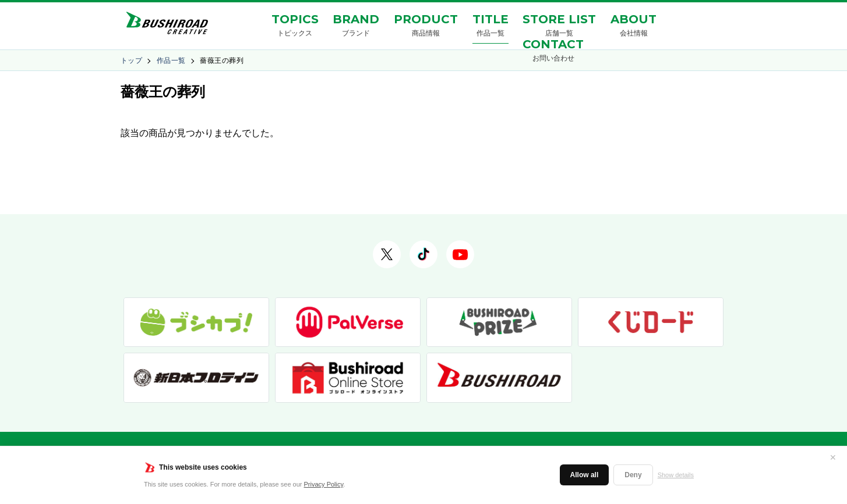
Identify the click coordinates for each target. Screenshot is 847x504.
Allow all (585, 475)
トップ (131, 61)
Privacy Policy (324, 484)
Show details (676, 475)
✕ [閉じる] (833, 457)
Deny (633, 475)
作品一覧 (171, 61)
